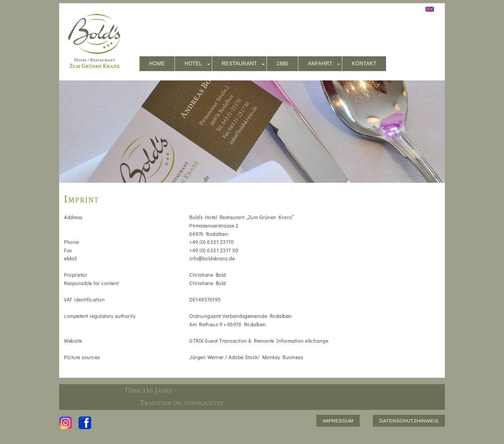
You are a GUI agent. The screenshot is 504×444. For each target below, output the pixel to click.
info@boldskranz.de (212, 258)
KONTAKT (364, 64)
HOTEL (197, 64)
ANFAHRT (324, 64)
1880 (282, 64)
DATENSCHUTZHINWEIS (409, 421)
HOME (157, 64)
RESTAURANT (243, 64)
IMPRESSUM (338, 421)
